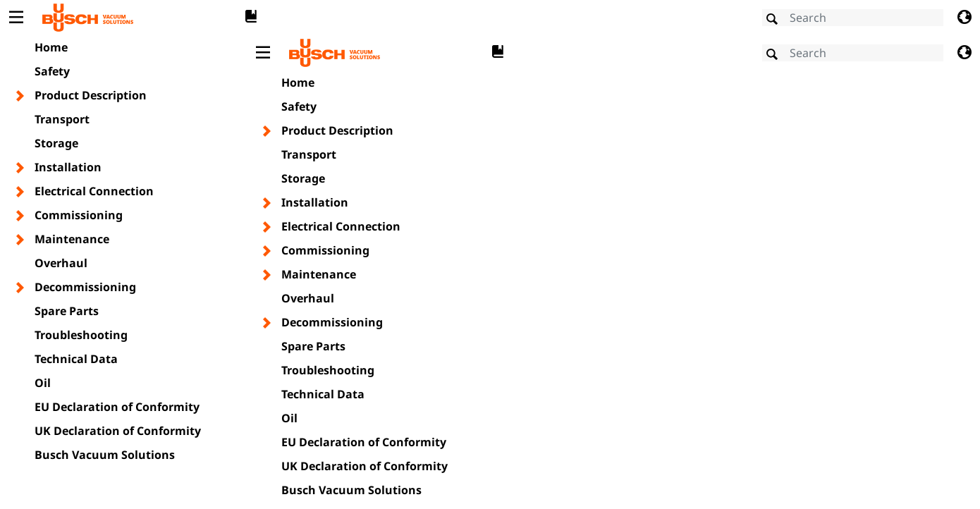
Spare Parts (67, 311)
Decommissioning (85, 287)
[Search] (853, 18)
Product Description (91, 95)
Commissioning (79, 215)
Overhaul (61, 263)
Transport (62, 119)
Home (51, 47)
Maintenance (72, 239)
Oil (43, 383)
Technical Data (76, 359)
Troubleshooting (81, 335)
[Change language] (964, 18)
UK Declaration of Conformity (118, 431)
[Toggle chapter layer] (21, 96)
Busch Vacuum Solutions (105, 455)
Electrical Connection (94, 191)
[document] (613, 270)
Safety (52, 71)
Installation (68, 167)
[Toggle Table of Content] (16, 18)
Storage (56, 143)
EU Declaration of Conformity (117, 407)
